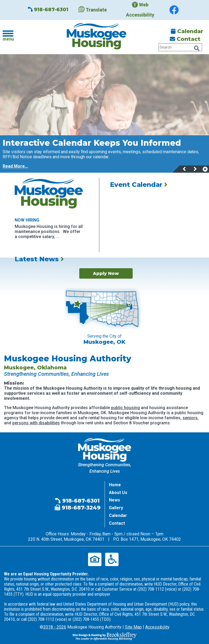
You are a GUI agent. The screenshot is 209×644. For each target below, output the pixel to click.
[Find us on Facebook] (174, 10)
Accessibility (157, 627)
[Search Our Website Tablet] (180, 47)
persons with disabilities (36, 423)
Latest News (39, 259)
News (115, 500)
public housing (125, 408)
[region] (104, 154)
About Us (118, 493)
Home (115, 485)
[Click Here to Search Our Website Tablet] (197, 48)
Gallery (116, 508)
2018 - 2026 (55, 627)
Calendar (187, 31)
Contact (185, 39)
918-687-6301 (48, 10)
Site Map (133, 627)
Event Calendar (139, 185)
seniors (190, 418)
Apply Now (106, 273)
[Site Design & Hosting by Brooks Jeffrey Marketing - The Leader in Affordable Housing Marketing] (105, 636)
